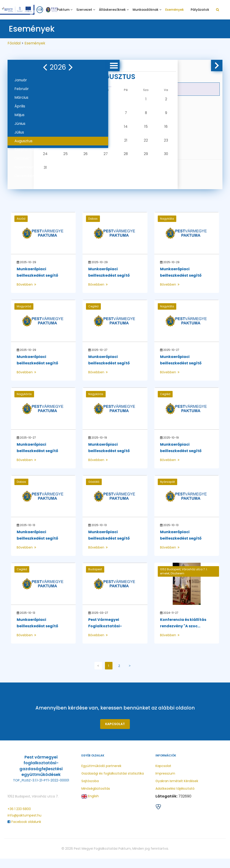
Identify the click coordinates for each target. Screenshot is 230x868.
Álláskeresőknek (112, 10)
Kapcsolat (115, 733)
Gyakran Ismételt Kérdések (177, 790)
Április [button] (20, 106)
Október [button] (22, 158)
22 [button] (130, 144)
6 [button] (101, 114)
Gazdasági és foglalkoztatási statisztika (113, 783)
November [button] (24, 167)
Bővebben (26, 294)
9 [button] (144, 114)
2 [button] (144, 99)
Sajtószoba (90, 790)
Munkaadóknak (146, 10)
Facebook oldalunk (24, 831)
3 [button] (57, 114)
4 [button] (72, 114)
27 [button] (101, 159)
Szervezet (84, 10)
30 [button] (144, 159)
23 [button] (144, 144)
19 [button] (86, 144)
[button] (16, 67)
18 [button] (72, 144)
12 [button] (86, 129)
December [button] (24, 176)
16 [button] (144, 129)
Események (175, 10)
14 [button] (115, 129)
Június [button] (20, 124)
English (90, 806)
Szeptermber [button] (27, 150)
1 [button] (130, 99)
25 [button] (72, 159)
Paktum (63, 10)
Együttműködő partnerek (101, 775)
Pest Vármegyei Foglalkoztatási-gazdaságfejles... (104, 635)
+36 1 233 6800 (19, 818)
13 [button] (101, 129)
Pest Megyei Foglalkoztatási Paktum (102, 858)
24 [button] (57, 159)
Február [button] (22, 89)
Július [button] (19, 132)
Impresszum (165, 783)
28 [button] (115, 159)
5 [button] (86, 114)
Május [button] (19, 115)
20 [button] (101, 144)
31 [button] (57, 173)
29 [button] (130, 159)
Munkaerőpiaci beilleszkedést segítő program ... (37, 285)
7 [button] (115, 114)
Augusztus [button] (23, 141)
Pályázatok (200, 10)
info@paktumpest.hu (24, 825)
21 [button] (115, 144)
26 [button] (86, 159)
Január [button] (21, 80)
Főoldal (14, 43)
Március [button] (21, 97)
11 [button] (72, 129)
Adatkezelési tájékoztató (175, 798)
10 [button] (57, 129)
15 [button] (130, 129)
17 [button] (57, 144)
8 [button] (130, 114)
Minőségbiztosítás (96, 798)
